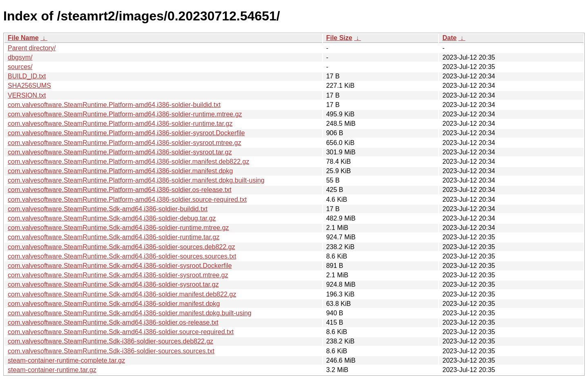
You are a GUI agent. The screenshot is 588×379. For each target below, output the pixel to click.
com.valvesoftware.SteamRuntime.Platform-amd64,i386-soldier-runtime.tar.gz (120, 124)
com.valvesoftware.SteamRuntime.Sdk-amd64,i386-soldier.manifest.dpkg (114, 304)
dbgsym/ (20, 57)
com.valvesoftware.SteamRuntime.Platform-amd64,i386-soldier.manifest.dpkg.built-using (136, 180)
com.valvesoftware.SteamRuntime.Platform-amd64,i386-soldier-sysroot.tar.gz (120, 152)
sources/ (20, 67)
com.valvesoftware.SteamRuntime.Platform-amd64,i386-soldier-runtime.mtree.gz (125, 114)
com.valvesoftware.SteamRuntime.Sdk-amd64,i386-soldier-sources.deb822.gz (121, 247)
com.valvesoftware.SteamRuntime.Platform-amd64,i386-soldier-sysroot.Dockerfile (126, 133)
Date (449, 38)
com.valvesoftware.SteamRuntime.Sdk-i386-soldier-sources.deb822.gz (110, 341)
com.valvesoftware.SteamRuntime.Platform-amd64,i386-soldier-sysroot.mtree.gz (125, 143)
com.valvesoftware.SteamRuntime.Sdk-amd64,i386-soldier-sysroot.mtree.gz (118, 275)
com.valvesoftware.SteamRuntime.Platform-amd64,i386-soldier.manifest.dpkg (120, 171)
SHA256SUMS (29, 86)
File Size (339, 38)
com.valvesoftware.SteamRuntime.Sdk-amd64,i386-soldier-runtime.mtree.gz (118, 228)
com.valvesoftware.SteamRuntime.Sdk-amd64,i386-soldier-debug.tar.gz (112, 218)
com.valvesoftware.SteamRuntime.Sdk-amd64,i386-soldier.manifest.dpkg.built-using (130, 313)
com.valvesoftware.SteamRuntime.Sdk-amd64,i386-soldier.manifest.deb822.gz (122, 294)
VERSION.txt (27, 95)
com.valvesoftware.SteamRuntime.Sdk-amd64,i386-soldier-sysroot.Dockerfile (120, 266)
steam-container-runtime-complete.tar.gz (66, 360)
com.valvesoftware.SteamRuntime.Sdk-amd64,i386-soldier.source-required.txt (121, 332)
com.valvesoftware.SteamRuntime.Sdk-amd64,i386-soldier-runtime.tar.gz (114, 237)
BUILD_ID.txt (27, 76)
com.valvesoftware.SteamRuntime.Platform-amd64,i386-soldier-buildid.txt (114, 105)
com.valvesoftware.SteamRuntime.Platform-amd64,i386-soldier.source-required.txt (127, 200)
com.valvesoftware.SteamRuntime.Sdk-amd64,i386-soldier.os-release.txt (113, 322)
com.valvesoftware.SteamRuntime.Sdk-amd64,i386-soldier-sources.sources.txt (122, 256)
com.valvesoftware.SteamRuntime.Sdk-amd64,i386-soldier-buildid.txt (108, 209)
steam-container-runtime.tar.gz (52, 370)
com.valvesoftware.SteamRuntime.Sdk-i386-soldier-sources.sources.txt (111, 351)
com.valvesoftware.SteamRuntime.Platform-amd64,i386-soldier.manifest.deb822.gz (128, 162)
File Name (23, 38)
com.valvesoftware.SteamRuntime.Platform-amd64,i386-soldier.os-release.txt (120, 190)
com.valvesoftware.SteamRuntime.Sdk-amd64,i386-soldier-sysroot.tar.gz (113, 284)
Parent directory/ (32, 48)
